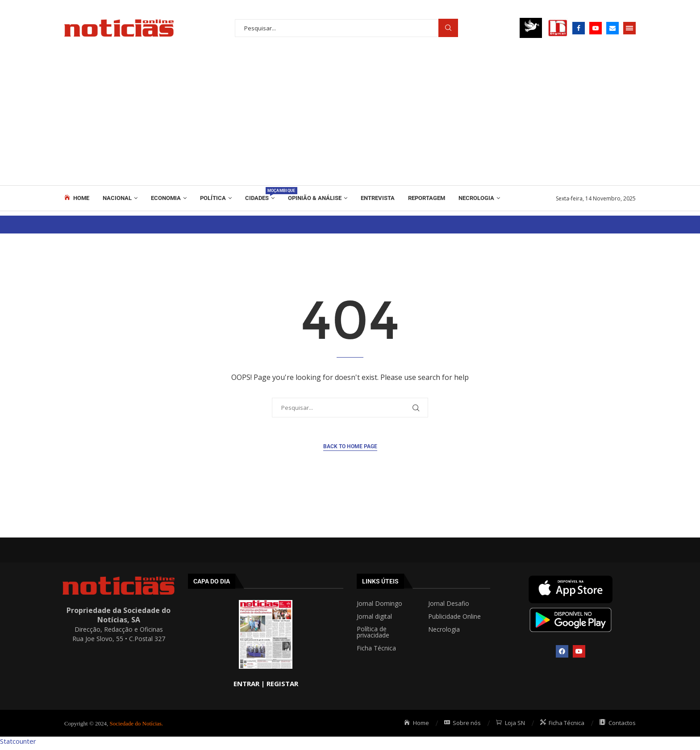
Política (213, 198)
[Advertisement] (350, 118)
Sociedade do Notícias (136, 723)
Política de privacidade (373, 632)
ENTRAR (246, 683)
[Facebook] (579, 28)
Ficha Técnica (376, 648)
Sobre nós (463, 723)
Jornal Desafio (449, 604)
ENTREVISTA (378, 198)
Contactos (618, 723)
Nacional (117, 198)
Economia (166, 198)
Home (77, 198)
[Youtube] (596, 28)
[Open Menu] (629, 28)
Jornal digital (374, 617)
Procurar (448, 28)
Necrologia (476, 198)
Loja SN (510, 723)
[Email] (612, 28)
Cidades (260, 194)
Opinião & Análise (315, 198)
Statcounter (18, 741)
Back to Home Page (350, 446)
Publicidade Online (454, 617)
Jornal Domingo (379, 604)
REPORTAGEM (427, 198)
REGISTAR (282, 683)
